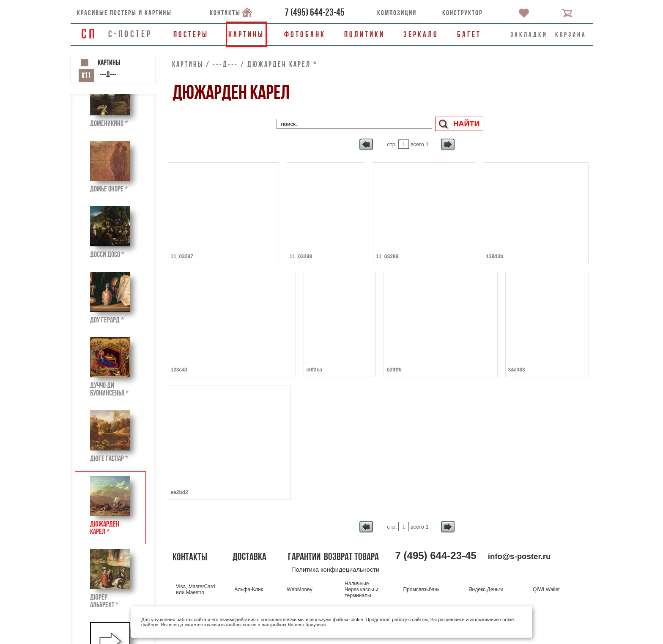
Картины (246, 34)
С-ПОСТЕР (130, 34)
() (315, 12)
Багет (469, 34)
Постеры (191, 34)
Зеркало (421, 34)
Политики (364, 34)
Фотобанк (305, 34)
